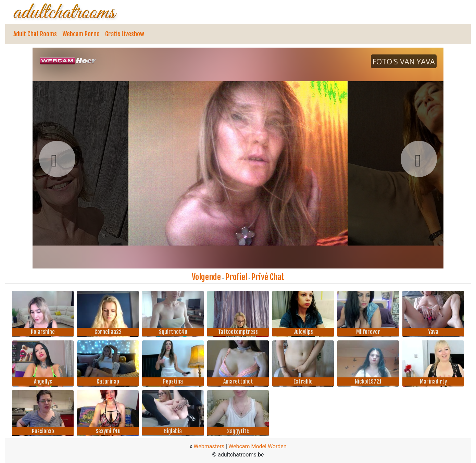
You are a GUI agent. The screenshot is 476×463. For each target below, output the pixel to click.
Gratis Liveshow (125, 34)
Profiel (236, 277)
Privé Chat (268, 277)
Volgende (206, 277)
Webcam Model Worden (258, 446)
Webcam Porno (81, 34)
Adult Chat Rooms (35, 34)
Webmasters (209, 446)
